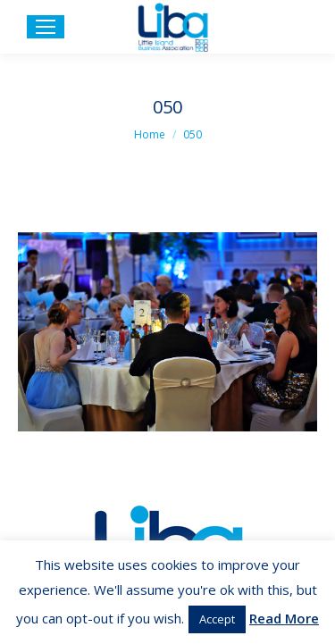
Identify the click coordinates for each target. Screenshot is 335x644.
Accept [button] (217, 619)
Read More (284, 618)
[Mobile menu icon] (46, 27)
